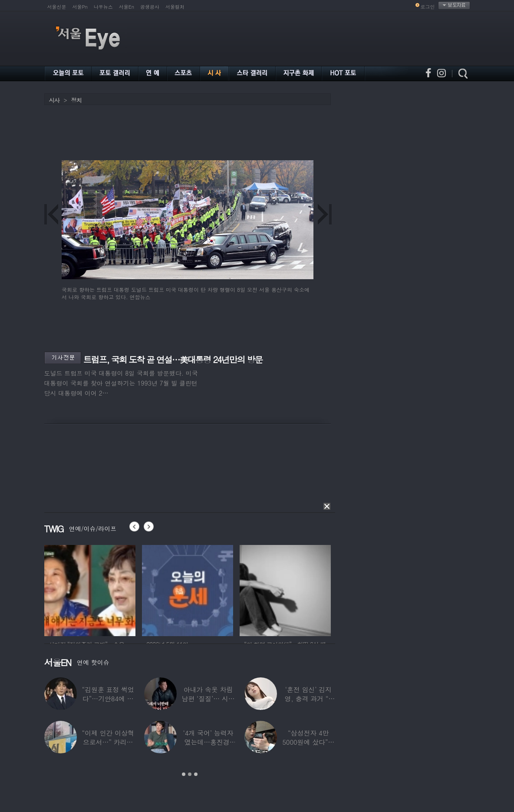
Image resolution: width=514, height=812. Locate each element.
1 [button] (184, 774)
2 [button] (190, 774)
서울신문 (57, 7)
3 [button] (196, 774)
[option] (90, 589)
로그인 (428, 7)
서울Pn (80, 7)
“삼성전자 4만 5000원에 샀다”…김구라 (308, 742)
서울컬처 (175, 7)
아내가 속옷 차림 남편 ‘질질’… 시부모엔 (208, 698)
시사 (54, 100)
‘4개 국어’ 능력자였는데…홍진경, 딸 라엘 (208, 742)
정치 (76, 100)
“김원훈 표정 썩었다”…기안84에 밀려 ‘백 (108, 698)
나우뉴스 (103, 7)
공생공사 (150, 7)
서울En (127, 7)
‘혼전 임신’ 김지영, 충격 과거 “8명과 (308, 698)
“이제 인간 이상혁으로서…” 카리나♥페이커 (108, 742)
